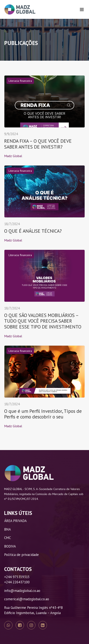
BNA (8, 529)
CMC (8, 538)
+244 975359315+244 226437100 (17, 580)
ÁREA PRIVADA (15, 521)
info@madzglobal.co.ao (22, 591)
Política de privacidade (21, 555)
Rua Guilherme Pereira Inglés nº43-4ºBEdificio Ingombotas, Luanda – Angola (33, 610)
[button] (82, 9)
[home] (20, 9)
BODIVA (10, 546)
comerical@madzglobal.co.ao (27, 599)
